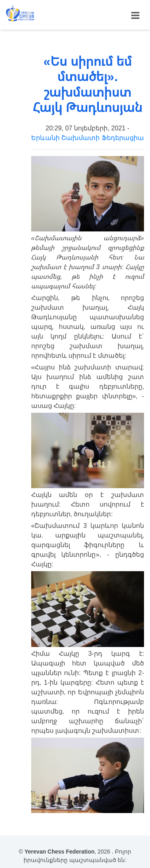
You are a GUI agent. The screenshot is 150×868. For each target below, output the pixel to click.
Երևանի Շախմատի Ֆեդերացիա (88, 138)
